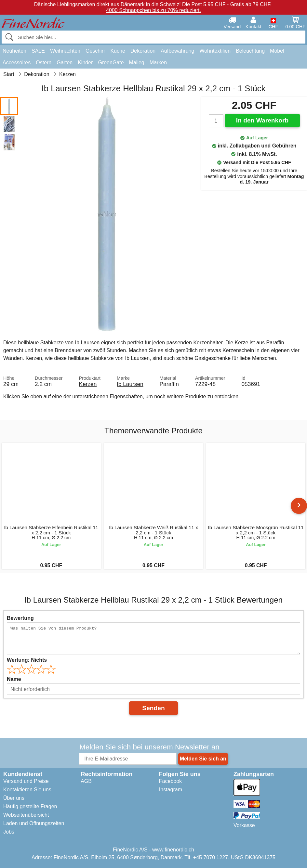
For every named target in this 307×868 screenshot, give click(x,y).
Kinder (85, 63)
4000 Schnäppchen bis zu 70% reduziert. (153, 10)
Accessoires (17, 63)
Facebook (170, 781)
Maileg (137, 63)
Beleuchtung (250, 51)
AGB (86, 781)
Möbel (277, 51)
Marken (158, 63)
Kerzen (88, 384)
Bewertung (20, 618)
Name (14, 679)
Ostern (44, 63)
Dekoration (143, 51)
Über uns (14, 798)
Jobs (9, 832)
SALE (38, 51)
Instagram (171, 790)
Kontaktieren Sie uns (27, 790)
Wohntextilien (215, 51)
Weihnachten (65, 51)
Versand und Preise (26, 781)
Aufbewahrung (177, 51)
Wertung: (27, 660)
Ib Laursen (130, 384)
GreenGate (111, 63)
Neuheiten (14, 51)
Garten (65, 63)
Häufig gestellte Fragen (30, 806)
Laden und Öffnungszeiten (34, 823)
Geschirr (95, 51)
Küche (118, 51)
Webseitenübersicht (26, 815)
